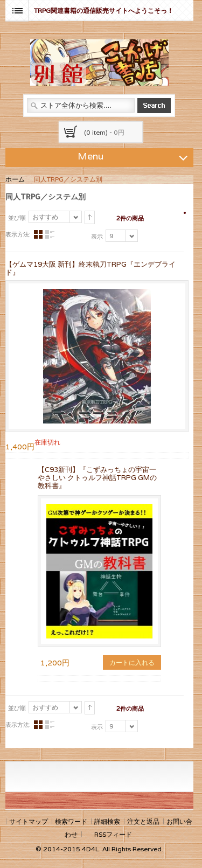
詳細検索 (107, 821)
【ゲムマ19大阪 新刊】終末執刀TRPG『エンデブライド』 (90, 268)
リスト (50, 235)
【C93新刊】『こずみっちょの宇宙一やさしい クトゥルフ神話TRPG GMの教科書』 (97, 478)
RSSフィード (113, 834)
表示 (97, 237)
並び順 (17, 218)
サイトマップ (29, 821)
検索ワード (71, 821)
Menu (134, 156)
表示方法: (18, 234)
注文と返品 (143, 821)
